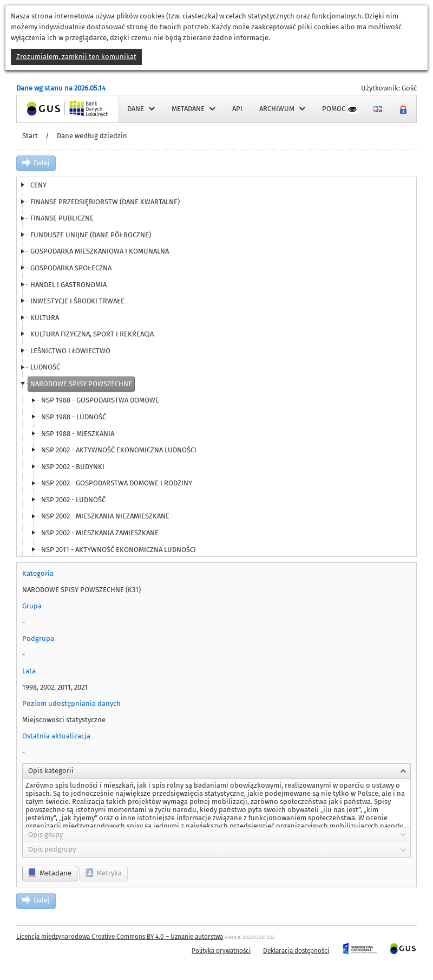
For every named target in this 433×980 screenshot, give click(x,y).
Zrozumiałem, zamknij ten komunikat (76, 57)
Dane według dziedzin (92, 136)
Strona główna (40, 109)
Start (30, 136)
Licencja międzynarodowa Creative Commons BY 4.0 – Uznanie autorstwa (120, 937)
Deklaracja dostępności (296, 951)
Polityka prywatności (221, 951)
